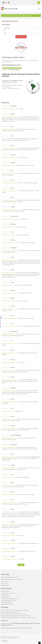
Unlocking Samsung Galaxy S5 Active (9, 599)
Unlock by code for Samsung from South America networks (21, 75)
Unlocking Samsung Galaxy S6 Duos (10, 551)
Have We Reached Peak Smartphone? (10, 612)
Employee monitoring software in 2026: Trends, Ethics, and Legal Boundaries (19, 618)
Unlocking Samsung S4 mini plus (9, 227)
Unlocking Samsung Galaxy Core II (10, 318)
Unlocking (4, 139)
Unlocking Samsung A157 (8, 285)
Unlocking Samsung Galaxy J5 (9, 334)
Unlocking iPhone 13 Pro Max (8, 593)
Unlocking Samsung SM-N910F (9, 457)
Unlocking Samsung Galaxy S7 (9, 165)
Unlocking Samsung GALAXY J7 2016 (10, 148)
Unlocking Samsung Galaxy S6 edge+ (10, 191)
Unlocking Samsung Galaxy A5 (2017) (10, 117)
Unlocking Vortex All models (7, 604)
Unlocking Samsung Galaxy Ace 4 (9, 251)
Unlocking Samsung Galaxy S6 (9, 129)
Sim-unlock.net (4, 638)
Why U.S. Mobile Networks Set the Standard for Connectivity (15, 610)
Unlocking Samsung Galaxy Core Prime (11, 309)
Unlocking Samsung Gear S (8, 411)
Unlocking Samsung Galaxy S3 (9, 419)
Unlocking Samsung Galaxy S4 (9, 477)
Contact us (4, 621)
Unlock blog (5, 607)
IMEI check (10, 638)
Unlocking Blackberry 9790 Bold (8, 601)
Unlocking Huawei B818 (6, 602)
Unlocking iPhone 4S (6, 591)
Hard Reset (15, 638)
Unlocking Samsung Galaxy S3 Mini (10, 260)
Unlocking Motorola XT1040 (8, 273)
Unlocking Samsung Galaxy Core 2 (10, 293)
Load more (21, 565)
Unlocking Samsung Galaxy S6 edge (10, 438)
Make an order (21, 37)
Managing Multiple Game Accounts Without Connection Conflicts (16, 616)
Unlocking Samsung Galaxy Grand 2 (10, 183)
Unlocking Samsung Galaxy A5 (9, 391)
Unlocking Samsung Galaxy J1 (9, 235)
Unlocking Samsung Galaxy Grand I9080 (11, 380)
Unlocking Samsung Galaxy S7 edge (10, 173)
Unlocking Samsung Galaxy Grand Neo (11, 219)
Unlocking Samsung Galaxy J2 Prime (10, 158)
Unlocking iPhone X (5, 597)
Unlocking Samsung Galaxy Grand (9, 524)
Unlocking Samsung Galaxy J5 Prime (10, 109)
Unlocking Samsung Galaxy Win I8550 (10, 502)
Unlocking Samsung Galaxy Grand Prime (11, 210)
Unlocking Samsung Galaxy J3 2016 (10, 200)
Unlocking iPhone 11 (6, 595)
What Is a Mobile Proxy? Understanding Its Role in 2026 (14, 614)
